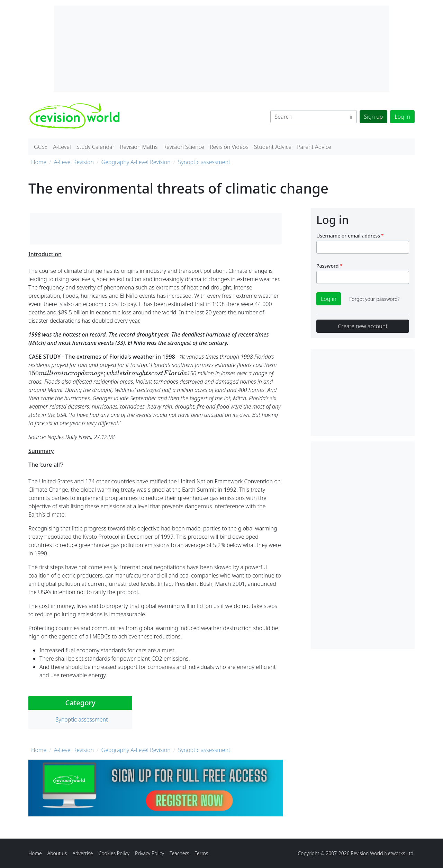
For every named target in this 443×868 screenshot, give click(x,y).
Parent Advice (314, 147)
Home (39, 162)
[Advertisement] (363, 545)
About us (57, 853)
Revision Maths (139, 147)
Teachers (179, 853)
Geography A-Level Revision (136, 162)
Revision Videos (229, 147)
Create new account (363, 326)
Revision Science (184, 147)
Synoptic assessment (204, 162)
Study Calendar (96, 147)
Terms (202, 853)
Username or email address (348, 236)
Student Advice (273, 147)
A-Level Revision (74, 162)
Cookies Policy (114, 853)
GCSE (41, 147)
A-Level (62, 147)
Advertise (83, 853)
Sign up (374, 117)
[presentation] (108, 373)
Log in (402, 117)
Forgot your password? (374, 299)
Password (327, 266)
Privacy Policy (150, 853)
